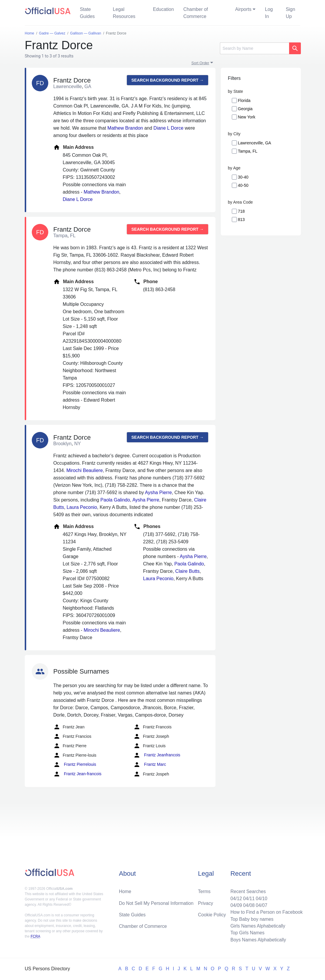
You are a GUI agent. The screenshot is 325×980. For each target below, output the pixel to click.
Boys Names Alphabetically (257, 939)
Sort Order (200, 63)
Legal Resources (124, 13)
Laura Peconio (82, 507)
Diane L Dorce (168, 128)
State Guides (87, 13)
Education (163, 9)
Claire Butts (187, 571)
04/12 (235, 897)
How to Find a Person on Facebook (266, 911)
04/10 (261, 897)
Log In (269, 13)
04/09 (235, 904)
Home (125, 890)
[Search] (254, 48)
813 (241, 220)
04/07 (261, 904)
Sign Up (291, 13)
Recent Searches (247, 890)
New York (247, 117)
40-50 (243, 185)
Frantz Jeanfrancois (157, 755)
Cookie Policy (212, 914)
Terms (204, 890)
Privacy (205, 902)
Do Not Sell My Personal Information (157, 902)
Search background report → (168, 80)
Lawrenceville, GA (254, 143)
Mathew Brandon (125, 128)
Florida (244, 100)
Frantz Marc (150, 765)
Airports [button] (243, 9)
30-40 (243, 177)
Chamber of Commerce (196, 13)
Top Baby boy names (251, 918)
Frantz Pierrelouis (75, 765)
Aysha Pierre (158, 493)
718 (241, 211)
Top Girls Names (246, 932)
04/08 (248, 904)
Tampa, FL (248, 151)
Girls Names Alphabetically (257, 925)
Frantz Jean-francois (77, 774)
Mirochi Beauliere (84, 470)
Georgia (245, 109)
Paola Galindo (115, 500)
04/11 (248, 897)
